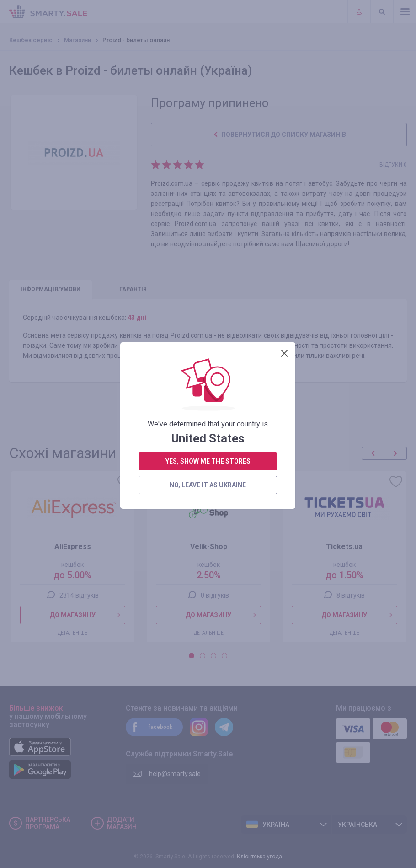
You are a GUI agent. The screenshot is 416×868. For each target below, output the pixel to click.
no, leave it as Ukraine (208, 254)
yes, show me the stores (208, 231)
